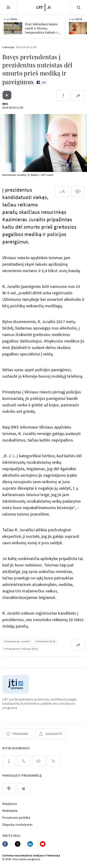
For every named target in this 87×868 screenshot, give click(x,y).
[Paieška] (79, 7)
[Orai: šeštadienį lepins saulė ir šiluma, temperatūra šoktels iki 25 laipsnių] (13, 28)
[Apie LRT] (9, 761)
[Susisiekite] (51, 734)
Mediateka (10, 811)
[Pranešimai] (39, 761)
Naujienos (10, 804)
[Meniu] (8, 7)
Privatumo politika (16, 818)
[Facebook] (5, 844)
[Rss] (53, 761)
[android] (9, 788)
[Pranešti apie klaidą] (63, 96)
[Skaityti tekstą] (78, 191)
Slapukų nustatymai (17, 824)
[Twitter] (18, 844)
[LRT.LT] (44, 7)
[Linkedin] (30, 844)
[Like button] (41, 82)
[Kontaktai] (24, 761)
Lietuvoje (8, 47)
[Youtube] (43, 844)
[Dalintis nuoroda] (78, 96)
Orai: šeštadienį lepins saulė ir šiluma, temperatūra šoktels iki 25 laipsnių (42, 28)
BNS (5, 104)
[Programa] (17, 734)
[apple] (24, 788)
